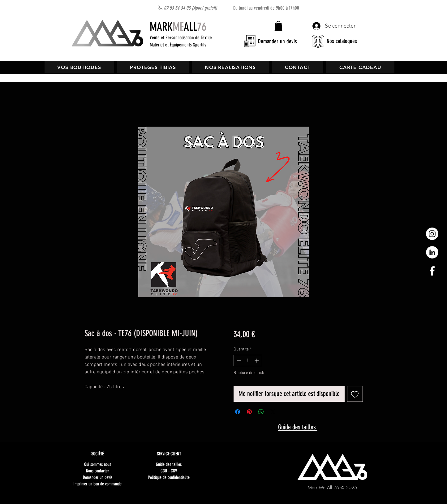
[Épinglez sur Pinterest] (249, 412)
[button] (278, 26)
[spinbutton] (248, 361)
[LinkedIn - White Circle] (432, 252)
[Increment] (257, 361)
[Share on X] (273, 412)
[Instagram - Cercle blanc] (432, 234)
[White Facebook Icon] (432, 271)
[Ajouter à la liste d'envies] (355, 394)
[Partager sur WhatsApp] (261, 412)
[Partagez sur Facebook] (238, 412)
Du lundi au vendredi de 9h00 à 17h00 (232, 8)
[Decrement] (238, 361)
